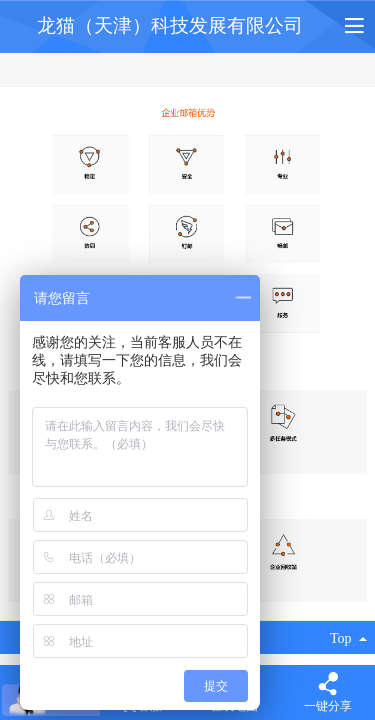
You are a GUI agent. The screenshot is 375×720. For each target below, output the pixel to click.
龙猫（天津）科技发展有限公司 (170, 25)
